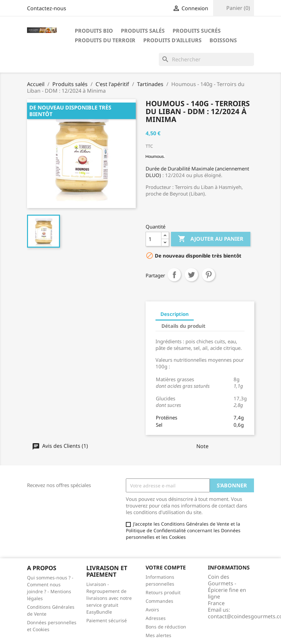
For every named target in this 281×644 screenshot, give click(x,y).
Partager (174, 275)
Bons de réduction (166, 627)
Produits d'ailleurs (172, 40)
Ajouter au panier (211, 239)
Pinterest (209, 275)
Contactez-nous (47, 8)
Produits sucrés (197, 31)
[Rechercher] (206, 59)
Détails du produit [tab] (183, 326)
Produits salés (143, 31)
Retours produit (163, 592)
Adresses (156, 618)
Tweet (191, 275)
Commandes (159, 601)
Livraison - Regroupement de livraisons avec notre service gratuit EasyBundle (109, 598)
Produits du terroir (105, 40)
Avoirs (152, 610)
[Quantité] (154, 239)
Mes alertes (158, 635)
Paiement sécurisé (107, 620)
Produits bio (94, 31)
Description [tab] (175, 314)
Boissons (223, 40)
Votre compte (166, 567)
